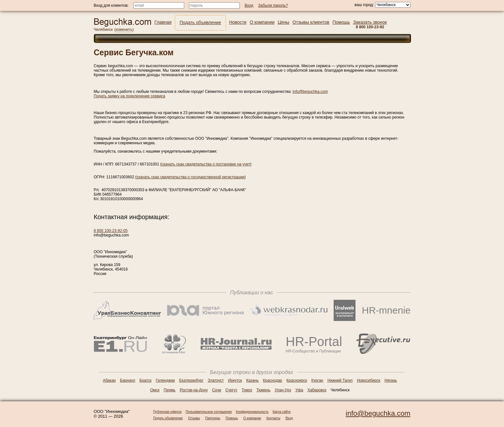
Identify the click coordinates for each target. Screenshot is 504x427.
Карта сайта (282, 412)
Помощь (232, 418)
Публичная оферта (167, 412)
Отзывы (194, 418)
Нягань (391, 380)
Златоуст (216, 380)
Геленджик (165, 380)
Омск (155, 390)
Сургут (231, 390)
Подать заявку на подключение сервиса (130, 96)
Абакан (109, 380)
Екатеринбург (191, 380)
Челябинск (103, 30)
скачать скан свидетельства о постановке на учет (206, 164)
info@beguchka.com (310, 92)
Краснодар (273, 380)
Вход (289, 418)
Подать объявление (168, 418)
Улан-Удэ (283, 390)
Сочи (217, 390)
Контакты (273, 418)
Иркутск (235, 380)
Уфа (299, 390)
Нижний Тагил (340, 380)
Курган (317, 380)
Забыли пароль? (273, 5)
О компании (252, 418)
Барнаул (127, 380)
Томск (247, 390)
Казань (252, 380)
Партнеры (213, 418)
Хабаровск (317, 390)
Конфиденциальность (252, 412)
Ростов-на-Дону (194, 390)
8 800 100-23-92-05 (111, 231)
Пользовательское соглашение (209, 412)
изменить (124, 30)
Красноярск (297, 380)
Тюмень (263, 390)
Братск (146, 380)
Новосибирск (368, 380)
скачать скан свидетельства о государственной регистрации (190, 177)
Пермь (169, 390)
